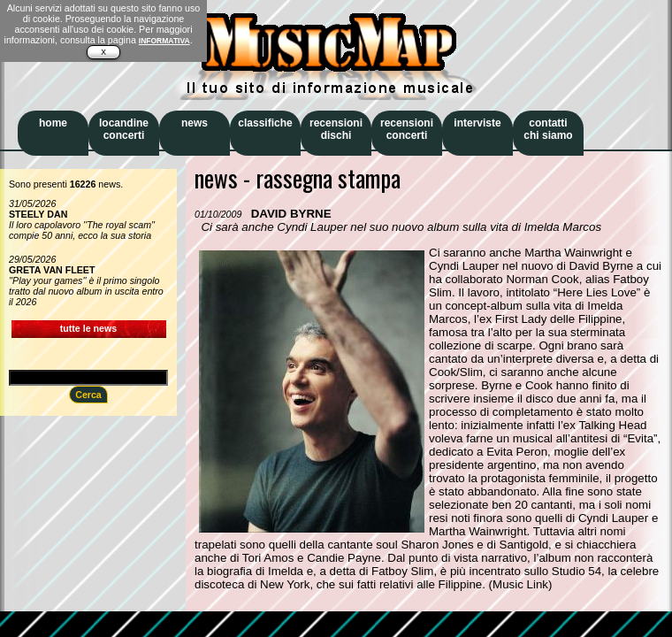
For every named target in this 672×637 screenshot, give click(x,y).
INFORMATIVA (164, 41)
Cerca (88, 395)
